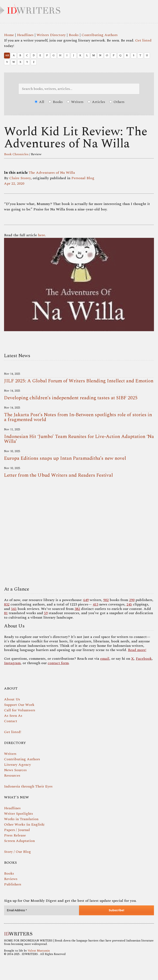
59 (46, 613)
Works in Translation (21, 819)
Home (9, 35)
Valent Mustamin (39, 951)
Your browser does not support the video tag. (79, 533)
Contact (11, 721)
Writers (75, 102)
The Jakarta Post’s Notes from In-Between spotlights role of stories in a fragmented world (78, 417)
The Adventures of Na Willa (52, 173)
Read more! (137, 650)
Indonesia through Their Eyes (28, 786)
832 (7, 604)
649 (86, 600)
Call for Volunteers (20, 710)
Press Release (15, 835)
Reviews (11, 879)
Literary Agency (17, 765)
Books (74, 35)
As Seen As (13, 716)
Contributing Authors (100, 35)
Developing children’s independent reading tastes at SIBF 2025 (71, 398)
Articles (96, 102)
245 (129, 604)
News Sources (15, 770)
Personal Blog (83, 178)
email (105, 659)
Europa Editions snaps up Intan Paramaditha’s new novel (65, 458)
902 (106, 600)
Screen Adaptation (19, 841)
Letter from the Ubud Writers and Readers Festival (58, 475)
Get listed (143, 40)
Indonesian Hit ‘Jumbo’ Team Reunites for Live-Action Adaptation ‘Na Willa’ (79, 439)
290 (132, 600)
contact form (58, 663)
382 (77, 609)
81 (6, 613)
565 (14, 609)
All (7, 55)
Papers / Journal (17, 830)
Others (117, 102)
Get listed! (13, 732)
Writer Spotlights (18, 814)
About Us (12, 699)
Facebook (144, 659)
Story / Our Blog (17, 852)
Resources (12, 776)
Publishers (13, 884)
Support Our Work (19, 705)
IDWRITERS (79, 9)
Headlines (25, 35)
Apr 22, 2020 (14, 184)
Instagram (12, 663)
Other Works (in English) (24, 824)
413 (95, 604)
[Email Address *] (42, 910)
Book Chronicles (16, 154)
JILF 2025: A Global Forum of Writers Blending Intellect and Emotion (79, 381)
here (42, 235)
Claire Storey (20, 178)
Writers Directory (51, 35)
